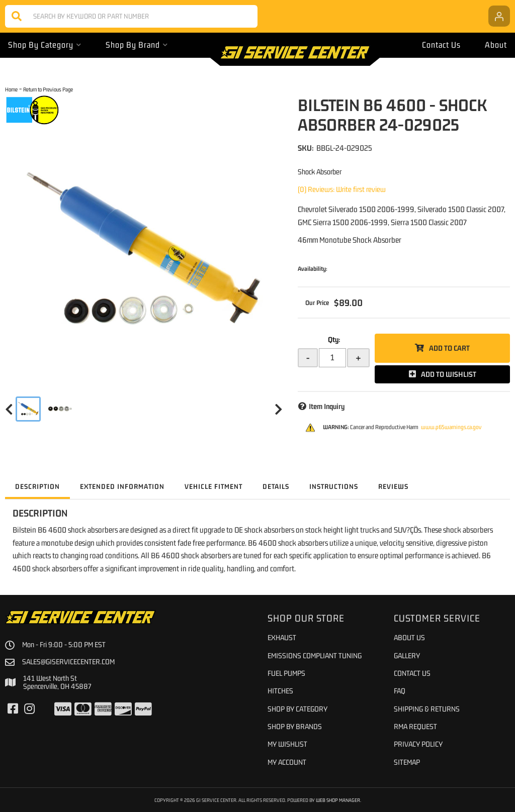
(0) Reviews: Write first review (342, 189)
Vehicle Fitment (213, 486)
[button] (131, 16)
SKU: (306, 148)
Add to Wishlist (449, 374)
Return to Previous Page (48, 89)
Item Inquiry (327, 406)
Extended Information (122, 486)
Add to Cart (449, 348)
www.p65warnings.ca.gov (451, 427)
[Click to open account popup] (499, 16)
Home (11, 89)
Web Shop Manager (338, 800)
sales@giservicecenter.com (68, 662)
